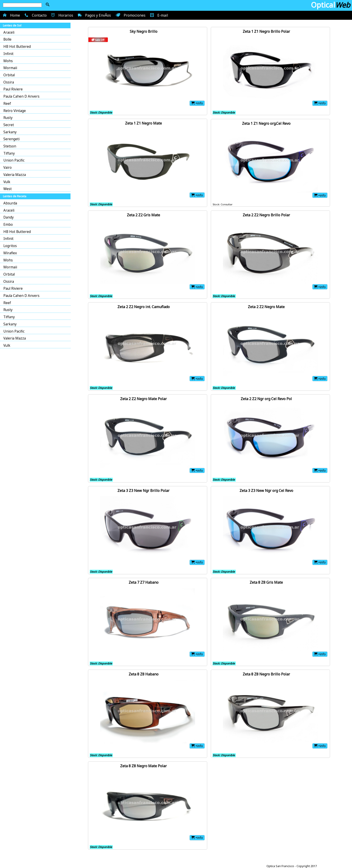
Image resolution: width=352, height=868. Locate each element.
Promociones (130, 15)
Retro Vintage (15, 111)
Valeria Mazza (15, 175)
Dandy (9, 217)
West (8, 189)
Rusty (8, 118)
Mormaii (10, 68)
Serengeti (11, 139)
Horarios (62, 15)
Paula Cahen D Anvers (21, 96)
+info (197, 103)
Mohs (8, 61)
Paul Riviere (13, 89)
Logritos (10, 246)
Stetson (10, 146)
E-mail (159, 15)
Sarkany (10, 132)
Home (11, 15)
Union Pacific (14, 160)
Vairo (8, 168)
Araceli (9, 32)
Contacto (35, 15)
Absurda (10, 203)
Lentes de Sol (12, 25)
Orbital (9, 75)
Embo (8, 225)
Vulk (7, 182)
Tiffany (9, 153)
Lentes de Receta (15, 196)
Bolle (7, 39)
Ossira (9, 82)
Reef (7, 104)
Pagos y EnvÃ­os (94, 15)
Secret (9, 125)
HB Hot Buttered (17, 47)
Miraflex (10, 253)
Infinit (8, 54)
